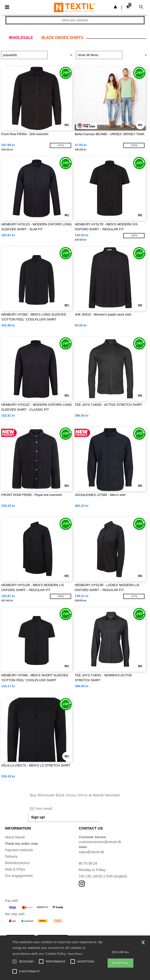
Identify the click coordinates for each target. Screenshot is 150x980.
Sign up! (38, 817)
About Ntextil (15, 837)
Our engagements (19, 876)
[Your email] (64, 809)
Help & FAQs (15, 869)
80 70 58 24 (88, 863)
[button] (115, 7)
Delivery (11, 856)
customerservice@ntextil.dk (100, 842)
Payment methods (19, 850)
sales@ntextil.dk (91, 852)
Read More (75, 954)
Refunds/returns (17, 863)
